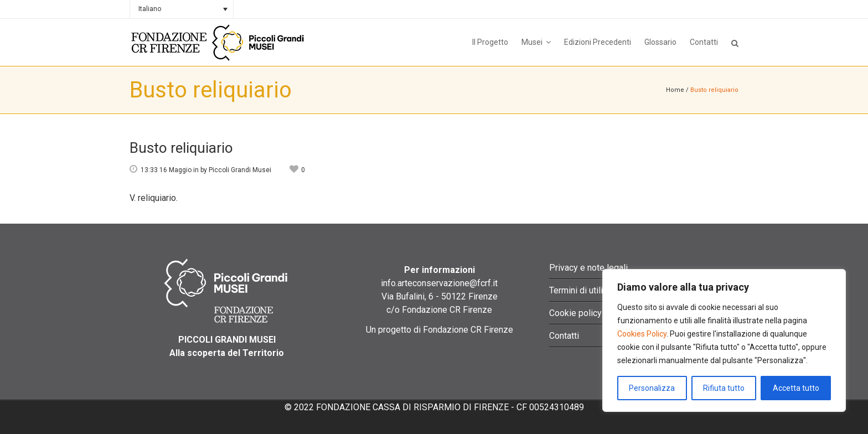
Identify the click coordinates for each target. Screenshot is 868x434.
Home (675, 90)
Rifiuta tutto (724, 388)
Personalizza (652, 388)
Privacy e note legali (588, 268)
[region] (724, 340)
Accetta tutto (796, 388)
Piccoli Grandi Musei (240, 170)
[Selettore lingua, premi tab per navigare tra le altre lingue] (182, 9)
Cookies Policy (642, 334)
